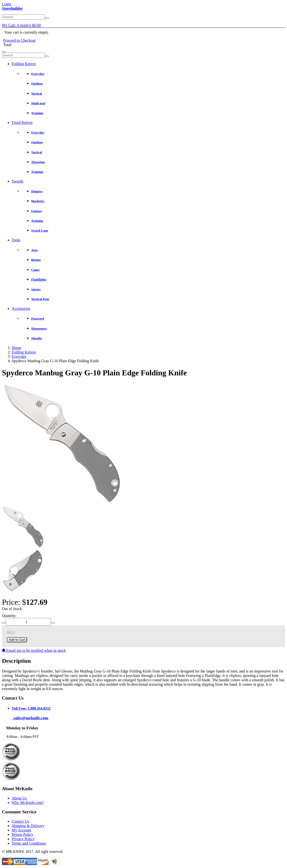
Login (7, 4)
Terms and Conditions (29, 843)
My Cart (21, 25)
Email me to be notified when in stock (34, 650)
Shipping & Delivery (28, 826)
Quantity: (9, 616)
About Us (19, 798)
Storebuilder (12, 8)
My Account (21, 830)
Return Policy (22, 834)
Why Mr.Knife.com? (28, 803)
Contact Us (20, 821)
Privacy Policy (23, 839)
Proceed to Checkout (19, 40)
